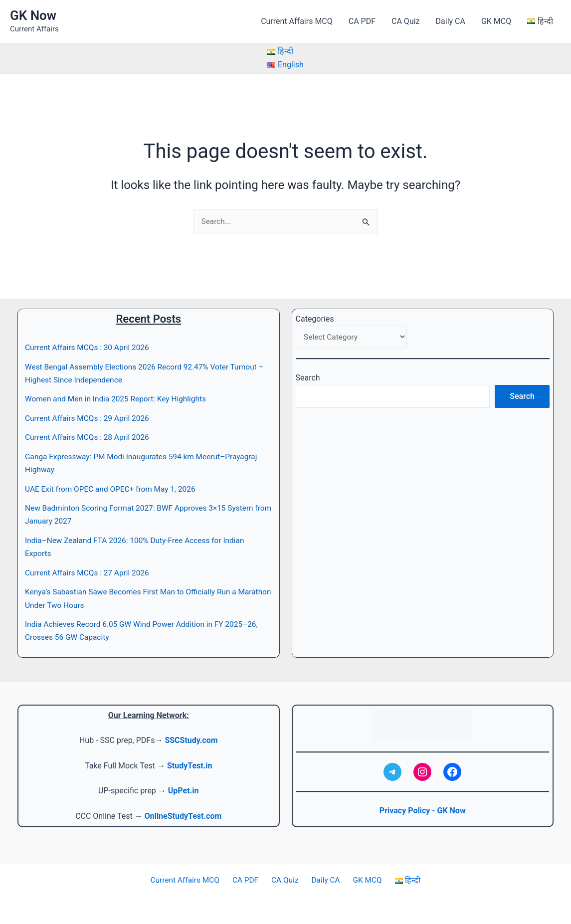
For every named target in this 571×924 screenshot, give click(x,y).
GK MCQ (496, 21)
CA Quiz (405, 21)
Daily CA (451, 21)
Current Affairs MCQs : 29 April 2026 (89, 418)
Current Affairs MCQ (297, 21)
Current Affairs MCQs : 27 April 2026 (89, 573)
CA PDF (362, 21)
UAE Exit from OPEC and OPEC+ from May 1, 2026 (113, 489)
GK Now (33, 15)
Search (308, 379)
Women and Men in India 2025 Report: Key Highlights (119, 399)
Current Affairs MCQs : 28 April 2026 (89, 438)
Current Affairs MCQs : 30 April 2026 (89, 348)
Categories (315, 319)
